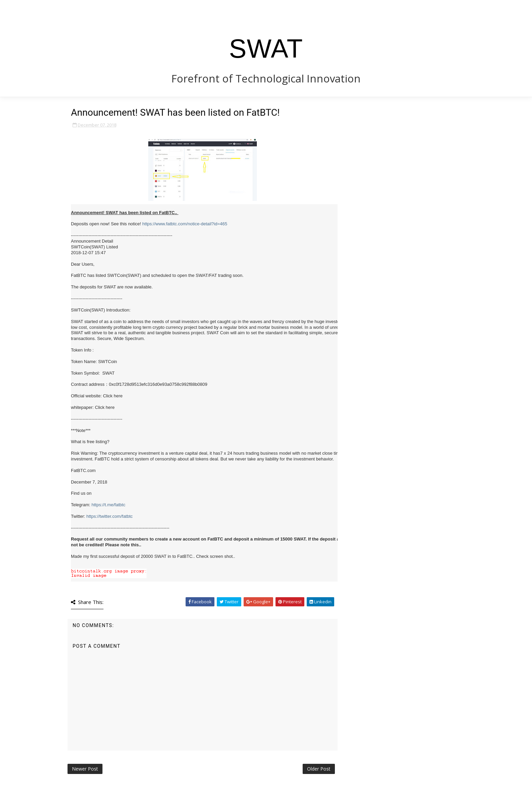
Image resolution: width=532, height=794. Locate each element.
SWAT (266, 49)
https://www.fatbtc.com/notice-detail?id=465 (185, 224)
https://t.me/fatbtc (109, 505)
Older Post (319, 769)
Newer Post (85, 769)
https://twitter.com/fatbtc (110, 516)
